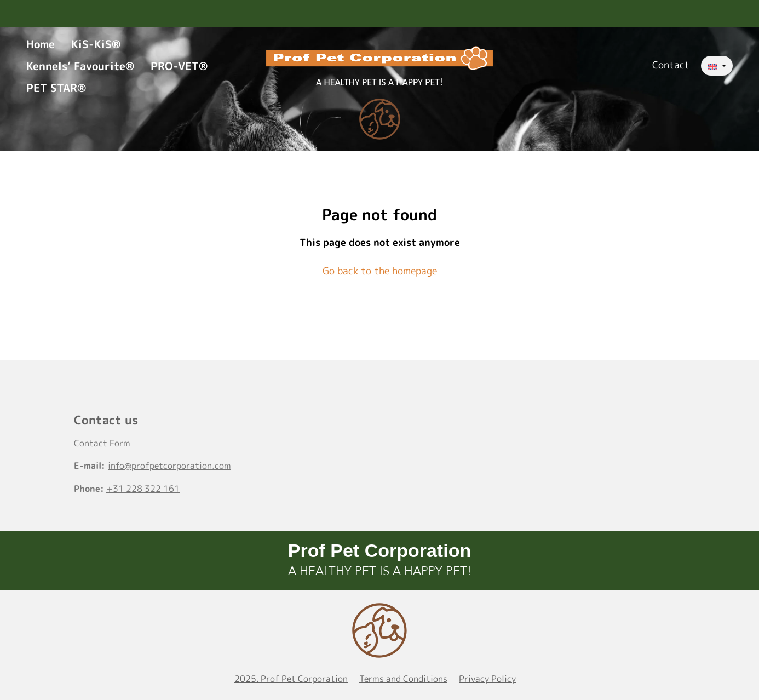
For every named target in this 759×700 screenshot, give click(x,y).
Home (41, 44)
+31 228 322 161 (143, 489)
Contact (671, 65)
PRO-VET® (179, 66)
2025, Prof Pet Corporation (291, 679)
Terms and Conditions (403, 679)
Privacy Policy (487, 679)
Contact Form (102, 443)
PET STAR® (56, 88)
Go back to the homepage (380, 271)
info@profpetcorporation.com (169, 466)
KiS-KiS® (96, 44)
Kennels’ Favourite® (80, 66)
